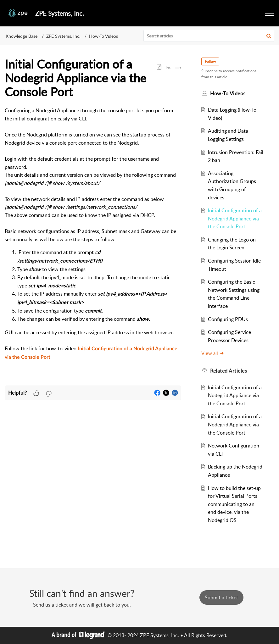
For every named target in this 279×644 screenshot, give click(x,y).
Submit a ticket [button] (221, 597)
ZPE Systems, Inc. (63, 36)
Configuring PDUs (228, 319)
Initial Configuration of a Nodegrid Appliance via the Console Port (235, 218)
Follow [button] (210, 61)
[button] (270, 13)
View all (213, 353)
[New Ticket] (221, 597)
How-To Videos (103, 36)
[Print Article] (169, 67)
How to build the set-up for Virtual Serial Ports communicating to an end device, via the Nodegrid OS (234, 504)
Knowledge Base (22, 36)
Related (229, 371)
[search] (209, 36)
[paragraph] (93, 246)
